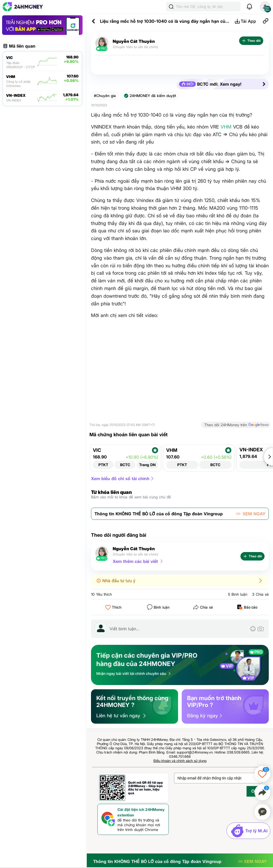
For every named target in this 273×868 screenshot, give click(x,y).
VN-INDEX (251, 450)
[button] (268, 457)
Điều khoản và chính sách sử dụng (180, 761)
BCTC (125, 465)
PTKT (103, 465)
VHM (226, 127)
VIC (97, 450)
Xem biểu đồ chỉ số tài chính (120, 479)
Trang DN (147, 465)
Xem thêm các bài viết (135, 561)
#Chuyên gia (105, 96)
